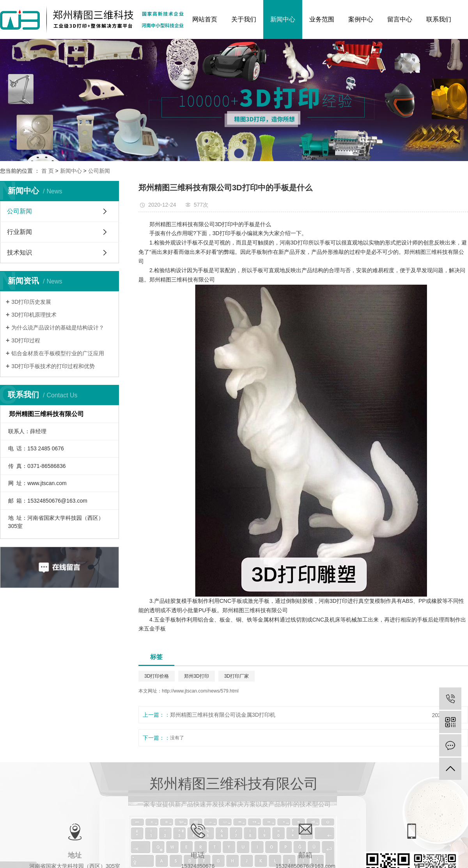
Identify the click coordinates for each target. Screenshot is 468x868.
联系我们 (439, 19)
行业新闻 (19, 232)
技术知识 (19, 252)
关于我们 (244, 19)
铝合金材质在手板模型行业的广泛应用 (58, 353)
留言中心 (400, 19)
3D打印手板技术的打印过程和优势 (53, 366)
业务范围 (322, 19)
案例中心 (361, 19)
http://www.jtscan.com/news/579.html (200, 691)
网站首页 (205, 19)
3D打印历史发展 (31, 302)
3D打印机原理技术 (34, 315)
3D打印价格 (157, 676)
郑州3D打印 (196, 676)
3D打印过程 (26, 340)
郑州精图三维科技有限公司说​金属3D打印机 (223, 715)
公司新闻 (99, 171)
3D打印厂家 (237, 676)
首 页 (48, 171)
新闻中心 (283, 19)
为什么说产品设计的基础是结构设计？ (58, 328)
